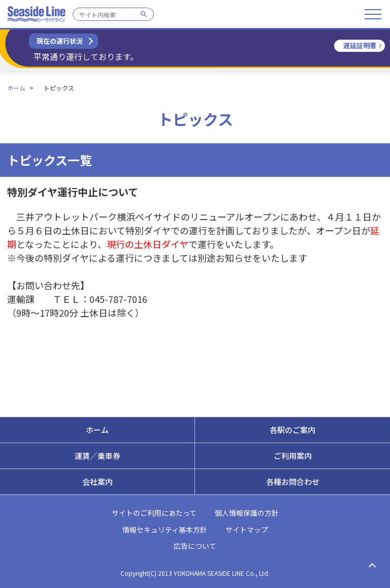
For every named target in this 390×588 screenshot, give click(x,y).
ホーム (16, 88)
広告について (195, 546)
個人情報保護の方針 (247, 513)
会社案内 (97, 482)
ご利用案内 (293, 456)
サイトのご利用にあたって (154, 513)
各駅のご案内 (292, 430)
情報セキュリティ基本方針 (165, 530)
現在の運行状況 (60, 41)
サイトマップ (247, 530)
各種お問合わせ (293, 482)
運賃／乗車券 (97, 456)
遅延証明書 (360, 45)
